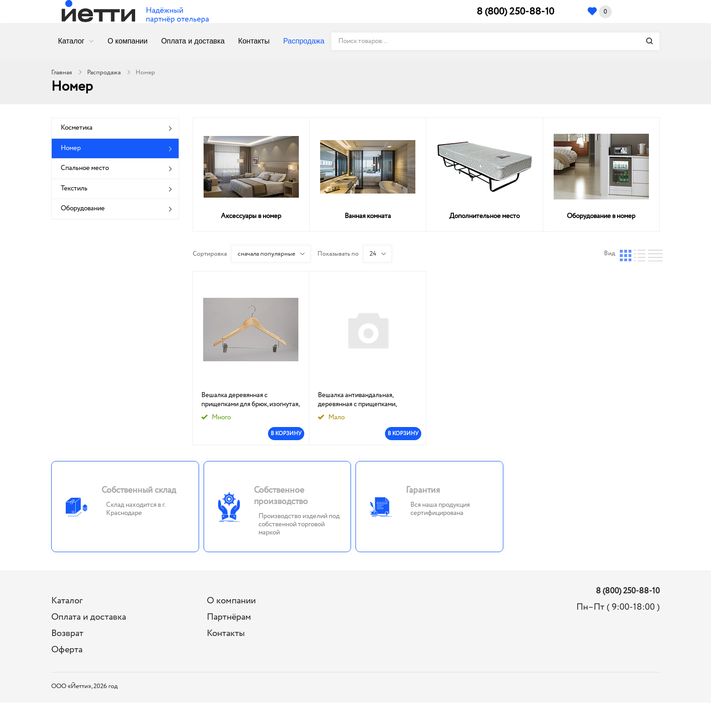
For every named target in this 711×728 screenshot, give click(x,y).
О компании (127, 41)
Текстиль (74, 189)
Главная (62, 73)
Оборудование (83, 209)
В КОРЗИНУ (286, 434)
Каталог (71, 41)
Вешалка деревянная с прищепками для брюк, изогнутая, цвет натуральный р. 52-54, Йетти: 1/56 (250, 400)
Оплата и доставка (193, 41)
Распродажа (304, 41)
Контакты (254, 41)
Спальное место (85, 168)
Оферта (67, 650)
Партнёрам (229, 617)
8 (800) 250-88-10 (515, 12)
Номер (71, 148)
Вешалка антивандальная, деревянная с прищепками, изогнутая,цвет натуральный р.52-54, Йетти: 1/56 (360, 400)
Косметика (77, 128)
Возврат (67, 633)
